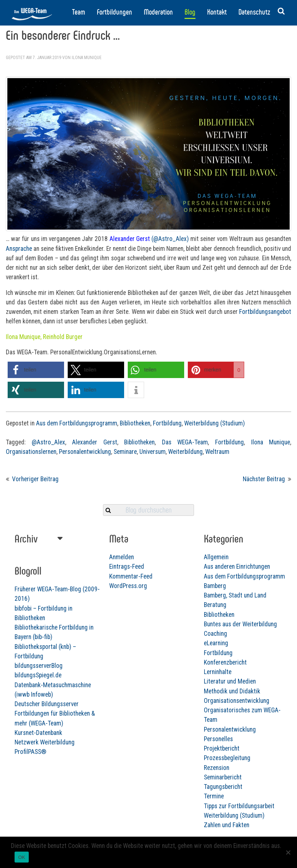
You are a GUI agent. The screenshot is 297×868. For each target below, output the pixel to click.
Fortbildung (167, 423)
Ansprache (19, 249)
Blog (190, 12)
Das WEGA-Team (185, 442)
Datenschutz (254, 12)
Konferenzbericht (158, 674)
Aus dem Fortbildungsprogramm (77, 423)
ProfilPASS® (64, 767)
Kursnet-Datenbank (72, 748)
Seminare (125, 452)
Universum (153, 452)
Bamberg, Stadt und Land (168, 607)
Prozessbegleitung (160, 770)
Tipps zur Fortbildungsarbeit (172, 817)
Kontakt (217, 12)
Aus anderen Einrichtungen (170, 578)
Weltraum (217, 452)
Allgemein (149, 568)
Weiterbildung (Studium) (215, 423)
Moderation (158, 12)
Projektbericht (155, 760)
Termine (147, 808)
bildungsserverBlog (72, 681)
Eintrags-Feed (127, 567)
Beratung (148, 616)
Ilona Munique (87, 58)
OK (22, 857)
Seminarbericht (156, 789)
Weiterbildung (185, 452)
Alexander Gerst (95, 442)
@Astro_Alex (48, 442)
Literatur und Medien (163, 693)
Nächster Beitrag (264, 479)
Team (79, 12)
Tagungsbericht (156, 798)
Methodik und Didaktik (165, 702)
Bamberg (148, 597)
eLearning (149, 655)
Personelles (151, 750)
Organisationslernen (31, 452)
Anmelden (122, 557)
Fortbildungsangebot (265, 312)
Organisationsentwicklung (170, 712)
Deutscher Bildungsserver (80, 719)
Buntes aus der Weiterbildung (173, 635)
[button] (36, 370)
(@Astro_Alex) (170, 239)
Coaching (148, 645)
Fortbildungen (114, 12)
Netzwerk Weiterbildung (78, 758)
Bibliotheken (135, 423)
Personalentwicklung (85, 452)
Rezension (150, 779)
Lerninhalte (151, 683)
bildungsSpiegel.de (72, 690)
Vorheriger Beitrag (35, 479)
